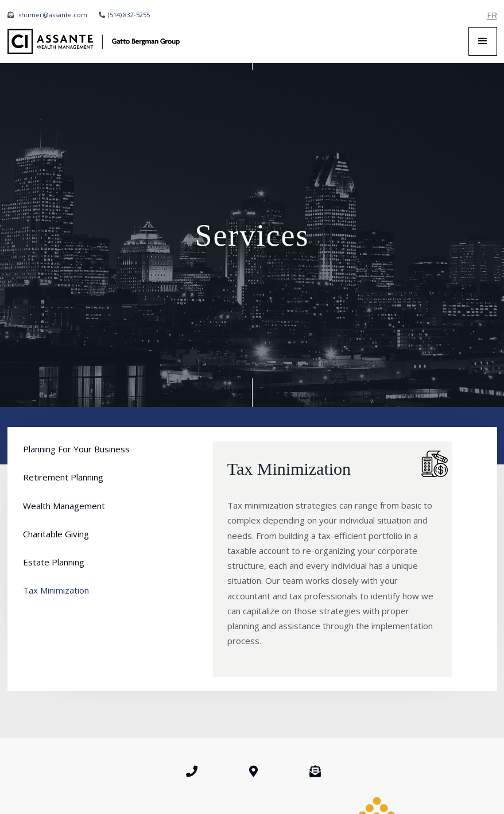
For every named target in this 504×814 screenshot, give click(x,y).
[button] (483, 41)
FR (492, 15)
